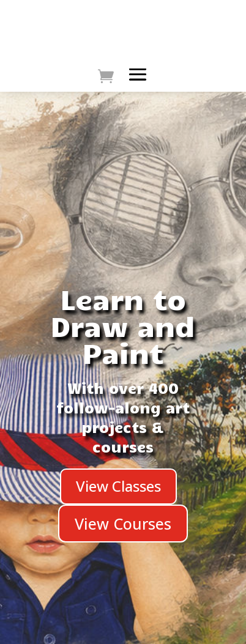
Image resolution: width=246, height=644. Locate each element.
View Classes (118, 486)
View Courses (123, 524)
